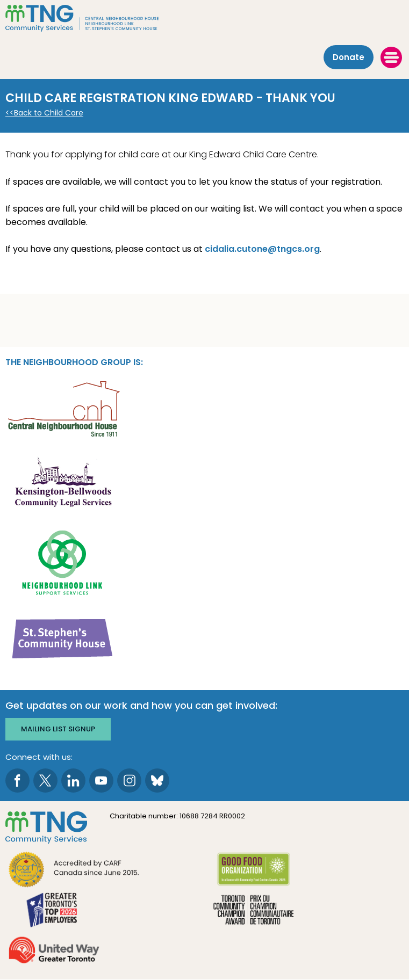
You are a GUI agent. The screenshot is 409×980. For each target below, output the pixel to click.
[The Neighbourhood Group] (204, 18)
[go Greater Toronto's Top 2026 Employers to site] (54, 911)
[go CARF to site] (74, 871)
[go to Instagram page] (129, 781)
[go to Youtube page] (101, 781)
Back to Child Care (49, 113)
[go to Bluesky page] (157, 781)
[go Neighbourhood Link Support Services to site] (63, 561)
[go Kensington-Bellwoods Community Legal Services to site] (63, 485)
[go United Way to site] (54, 951)
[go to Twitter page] (45, 781)
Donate (349, 57)
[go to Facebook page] (17, 781)
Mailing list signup (58, 729)
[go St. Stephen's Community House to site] (63, 638)
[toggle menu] (391, 57)
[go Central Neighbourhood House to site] (63, 408)
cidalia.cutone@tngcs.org (262, 249)
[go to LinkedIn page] (73, 781)
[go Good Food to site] (253, 871)
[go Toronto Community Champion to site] (253, 911)
